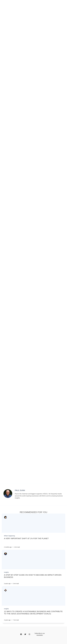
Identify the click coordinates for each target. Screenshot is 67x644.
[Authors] (6, 517)
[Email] (40, 634)
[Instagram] (29, 634)
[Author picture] (8, 494)
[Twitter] (25, 634)
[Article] (33, 523)
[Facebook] (21, 634)
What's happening (9, 536)
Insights (6, 572)
